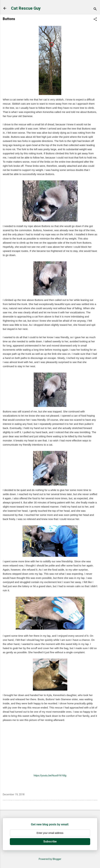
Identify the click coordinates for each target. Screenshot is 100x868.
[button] (95, 20)
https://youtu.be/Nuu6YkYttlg (50, 775)
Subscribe (50, 842)
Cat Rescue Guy (26, 8)
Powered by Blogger (50, 859)
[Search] (95, 9)
